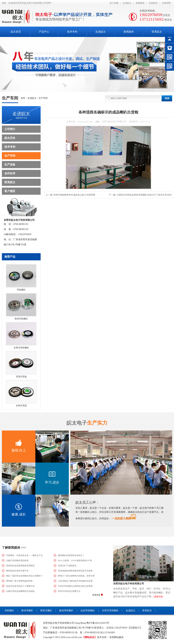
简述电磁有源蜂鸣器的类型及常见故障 (75, 571)
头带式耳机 (21, 406)
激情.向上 (19, 450)
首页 (23, 98)
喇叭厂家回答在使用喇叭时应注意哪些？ (24, 576)
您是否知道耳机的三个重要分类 (20, 586)
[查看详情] (158, 597)
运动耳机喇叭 (88, 611)
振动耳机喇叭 (66, 611)
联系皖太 (10, 182)
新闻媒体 (140, 3)
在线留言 (153, 3)
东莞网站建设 (116, 637)
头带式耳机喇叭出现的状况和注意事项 (75, 586)
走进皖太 (127, 3)
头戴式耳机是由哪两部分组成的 (20, 591)
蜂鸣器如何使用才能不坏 (17, 571)
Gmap (77, 623)
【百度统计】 (135, 628)
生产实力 (87, 423)
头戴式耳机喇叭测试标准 (17, 561)
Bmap (83, 623)
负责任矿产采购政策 (67, 566)
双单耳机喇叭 (21, 319)
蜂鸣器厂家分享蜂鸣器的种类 (19, 581)
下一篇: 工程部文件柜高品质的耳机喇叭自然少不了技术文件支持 (140, 195)
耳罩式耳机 (21, 377)
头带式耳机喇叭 (21, 348)
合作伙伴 (10, 173)
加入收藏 (114, 3)
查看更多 (98, 595)
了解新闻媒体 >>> (14, 548)
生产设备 (10, 164)
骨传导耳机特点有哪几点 (69, 591)
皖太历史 (10, 138)
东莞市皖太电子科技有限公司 (129, 584)
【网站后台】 (90, 637)
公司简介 (10, 129)
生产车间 (43, 98)
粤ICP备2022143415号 (98, 623)
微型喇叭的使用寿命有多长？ (71, 555)
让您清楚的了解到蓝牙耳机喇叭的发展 (75, 581)
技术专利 (10, 147)
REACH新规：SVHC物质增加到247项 (75, 561)
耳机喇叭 (21, 290)
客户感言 (10, 191)
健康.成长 (19, 514)
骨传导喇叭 (27, 611)
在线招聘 (166, 3)
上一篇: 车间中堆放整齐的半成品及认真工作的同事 (70, 195)
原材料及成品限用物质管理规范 (20, 566)
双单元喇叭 (46, 611)
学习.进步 (52, 482)
